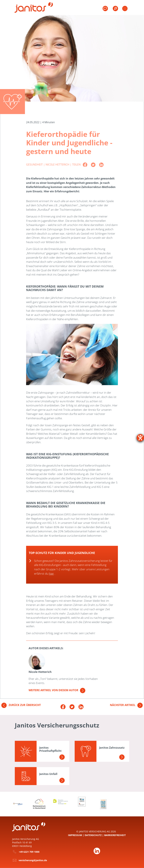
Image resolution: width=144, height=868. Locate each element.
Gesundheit (35, 165)
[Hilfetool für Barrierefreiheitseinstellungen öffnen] (140, 438)
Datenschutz (93, 835)
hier (51, 574)
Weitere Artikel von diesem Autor (57, 690)
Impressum (75, 835)
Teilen (76, 165)
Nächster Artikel (126, 705)
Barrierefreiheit (115, 835)
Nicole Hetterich (58, 165)
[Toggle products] (125, 8)
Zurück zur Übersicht (21, 705)
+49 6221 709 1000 (29, 852)
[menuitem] (115, 10)
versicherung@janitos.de (33, 860)
